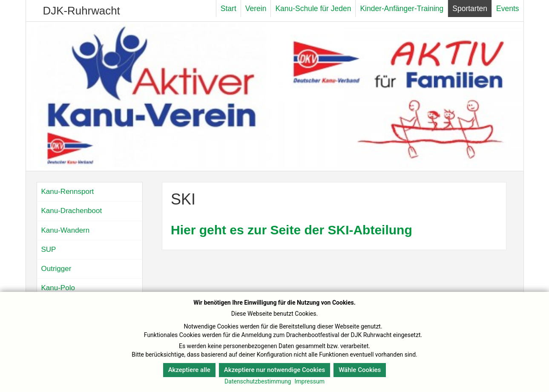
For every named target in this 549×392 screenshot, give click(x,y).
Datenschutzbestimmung (258, 381)
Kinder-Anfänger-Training (402, 9)
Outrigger (56, 269)
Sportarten (470, 9)
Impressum (309, 381)
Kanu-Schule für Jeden (313, 9)
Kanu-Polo (58, 288)
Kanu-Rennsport (68, 192)
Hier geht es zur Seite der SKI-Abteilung (292, 230)
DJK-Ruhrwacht (82, 11)
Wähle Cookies (360, 370)
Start (229, 9)
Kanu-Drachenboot (72, 211)
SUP (49, 249)
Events (508, 9)
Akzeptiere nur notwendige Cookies (274, 370)
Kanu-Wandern (66, 230)
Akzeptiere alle (189, 370)
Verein (256, 9)
